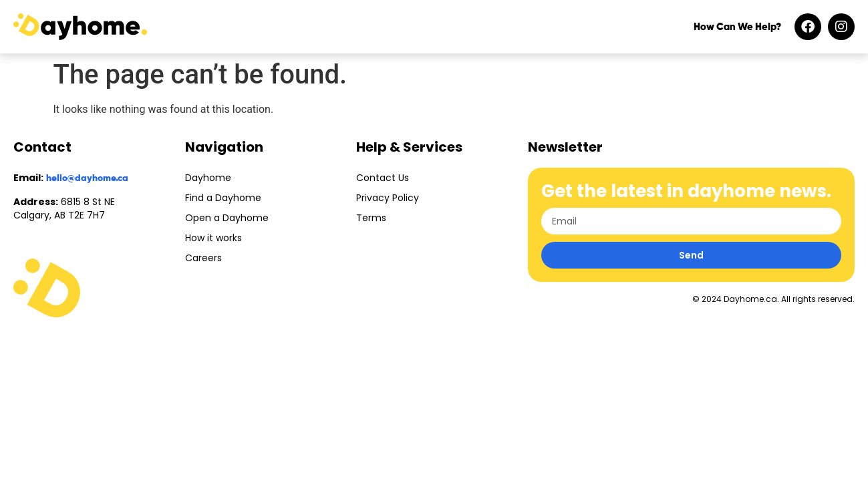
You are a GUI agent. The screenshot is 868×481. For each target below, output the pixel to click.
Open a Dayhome (227, 218)
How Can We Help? (737, 27)
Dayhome (208, 178)
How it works (213, 238)
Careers (203, 258)
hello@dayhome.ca (87, 178)
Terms (371, 218)
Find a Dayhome (223, 198)
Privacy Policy (388, 198)
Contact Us (383, 178)
